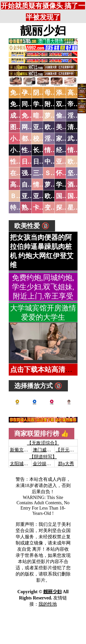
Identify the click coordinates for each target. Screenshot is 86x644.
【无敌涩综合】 (43, 443)
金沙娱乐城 (44, 464)
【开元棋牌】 (69, 450)
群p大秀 (66, 464)
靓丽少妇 (43, 31)
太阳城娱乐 (21, 464)
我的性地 (48, 604)
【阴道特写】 (43, 457)
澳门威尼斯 (44, 450)
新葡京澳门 (21, 450)
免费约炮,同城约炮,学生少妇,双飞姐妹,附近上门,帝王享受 (43, 287)
